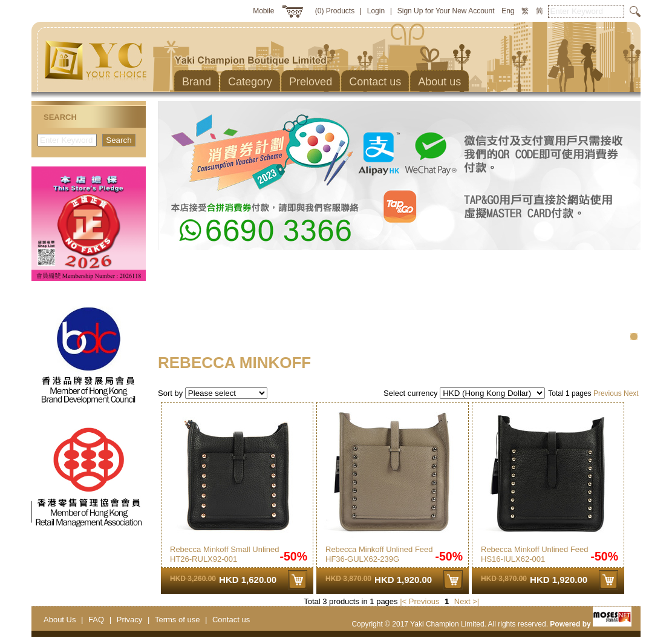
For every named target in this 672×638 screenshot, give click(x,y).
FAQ (96, 620)
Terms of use (177, 620)
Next (631, 393)
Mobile (263, 11)
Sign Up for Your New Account (446, 11)
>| (476, 601)
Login (376, 11)
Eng (508, 11)
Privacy (130, 620)
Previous (608, 393)
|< (403, 601)
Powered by (591, 624)
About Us (60, 620)
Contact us (231, 620)
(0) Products (335, 11)
